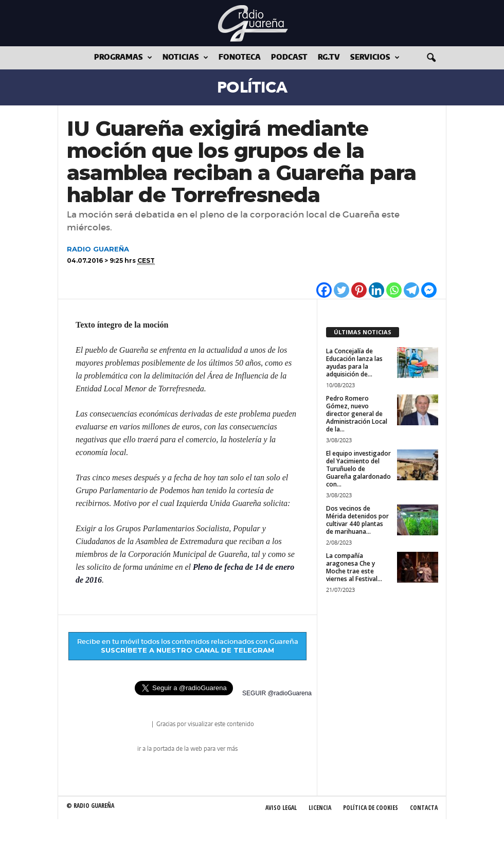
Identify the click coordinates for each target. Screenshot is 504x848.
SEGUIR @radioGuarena (277, 693)
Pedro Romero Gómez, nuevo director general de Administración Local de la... (357, 414)
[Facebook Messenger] (429, 290)
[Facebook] (324, 290)
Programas (123, 58)
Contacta (424, 808)
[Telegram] (411, 290)
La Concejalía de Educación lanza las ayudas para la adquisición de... (354, 363)
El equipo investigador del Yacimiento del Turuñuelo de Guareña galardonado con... (358, 469)
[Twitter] (341, 290)
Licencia (320, 808)
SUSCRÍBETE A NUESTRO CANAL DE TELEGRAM (187, 650)
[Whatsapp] (394, 290)
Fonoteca (240, 58)
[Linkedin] (376, 290)
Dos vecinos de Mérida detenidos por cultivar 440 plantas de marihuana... (357, 520)
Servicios (375, 58)
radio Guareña (136, 725)
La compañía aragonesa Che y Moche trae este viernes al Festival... (354, 567)
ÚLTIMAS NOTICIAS (363, 332)
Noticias (185, 58)
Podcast (289, 58)
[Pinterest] (359, 290)
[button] (431, 58)
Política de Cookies (371, 808)
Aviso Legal (281, 808)
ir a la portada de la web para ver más (187, 749)
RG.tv (329, 58)
